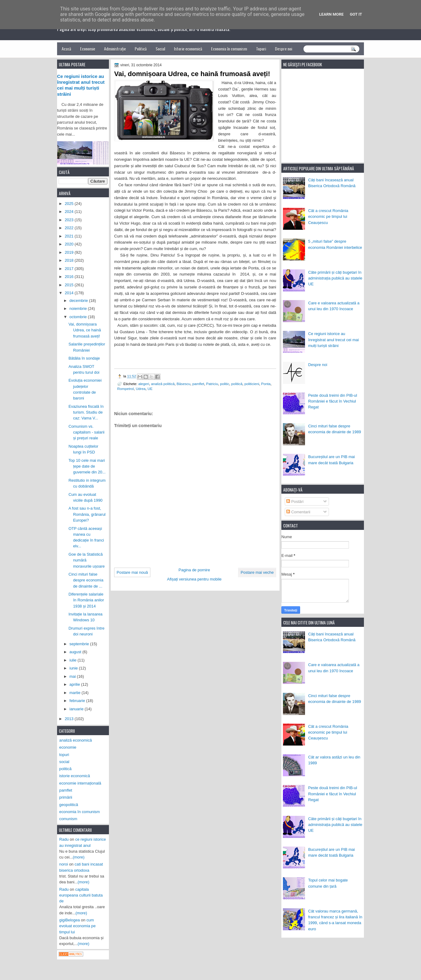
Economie (88, 49)
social (64, 762)
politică (237, 384)
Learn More (331, 14)
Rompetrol (126, 389)
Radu (64, 839)
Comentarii (298, 512)
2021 (70, 236)
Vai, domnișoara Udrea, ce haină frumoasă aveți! (85, 330)
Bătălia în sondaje (84, 358)
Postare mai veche (257, 572)
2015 (70, 285)
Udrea (141, 389)
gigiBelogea (70, 920)
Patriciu (212, 384)
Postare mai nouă (132, 572)
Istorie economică (188, 49)
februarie (78, 701)
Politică (141, 49)
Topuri (261, 49)
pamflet (198, 384)
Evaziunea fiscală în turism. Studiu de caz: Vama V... (86, 412)
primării (66, 797)
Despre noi (284, 49)
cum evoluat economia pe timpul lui (77, 926)
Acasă (66, 49)
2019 (70, 252)
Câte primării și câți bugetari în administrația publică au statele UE (335, 278)
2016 (70, 277)
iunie (74, 668)
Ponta (266, 384)
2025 (70, 204)
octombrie (79, 317)
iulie (73, 660)
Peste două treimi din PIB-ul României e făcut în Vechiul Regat (332, 401)
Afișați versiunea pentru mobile (194, 579)
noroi (64, 864)
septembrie (80, 644)
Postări (295, 502)
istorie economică (75, 776)
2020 (70, 244)
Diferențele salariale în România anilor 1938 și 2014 (86, 600)
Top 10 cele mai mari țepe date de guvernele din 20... (87, 466)
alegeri (144, 384)
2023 (70, 220)
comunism (68, 819)
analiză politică (163, 384)
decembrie (79, 301)
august (76, 652)
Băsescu (184, 384)
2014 (70, 293)
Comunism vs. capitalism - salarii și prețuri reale (86, 432)
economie (68, 747)
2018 (70, 260)
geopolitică (69, 805)
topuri (64, 755)
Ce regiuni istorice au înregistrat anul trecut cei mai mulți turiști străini (333, 340)
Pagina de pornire (194, 570)
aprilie (75, 684)
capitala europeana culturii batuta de (81, 895)
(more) (79, 857)
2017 (70, 269)
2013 (70, 719)
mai (73, 676)
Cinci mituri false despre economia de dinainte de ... (86, 580)
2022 (70, 228)
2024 (70, 212)
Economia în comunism (229, 49)
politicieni (252, 384)
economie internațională (80, 783)
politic (225, 384)
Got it (356, 14)
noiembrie (79, 309)
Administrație (115, 49)
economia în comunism (79, 812)
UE (150, 389)
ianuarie (77, 709)
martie (75, 693)
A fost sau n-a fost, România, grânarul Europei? (87, 514)
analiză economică (76, 740)
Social (160, 49)
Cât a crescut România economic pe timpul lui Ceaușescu (328, 217)
